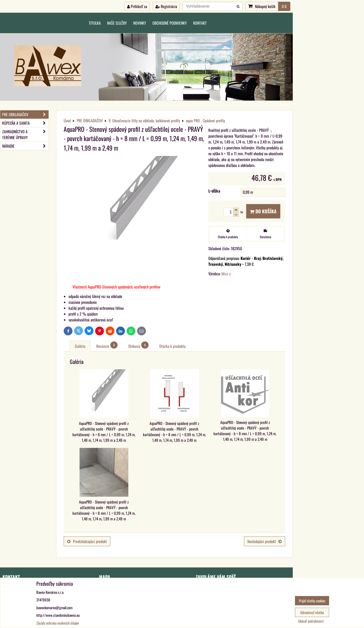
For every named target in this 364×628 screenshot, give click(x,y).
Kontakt (200, 23)
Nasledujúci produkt (265, 541)
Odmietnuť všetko (312, 612)
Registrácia (166, 6)
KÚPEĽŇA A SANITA (25, 123)
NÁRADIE (25, 146)
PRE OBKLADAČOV (25, 114)
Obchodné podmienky (170, 23)
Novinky (140, 23)
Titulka (95, 23)
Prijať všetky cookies (312, 601)
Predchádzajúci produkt (87, 541)
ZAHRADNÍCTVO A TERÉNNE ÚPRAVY (25, 134)
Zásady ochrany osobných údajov (58, 623)
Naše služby (117, 23)
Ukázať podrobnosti (311, 621)
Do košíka (263, 211)
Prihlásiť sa (137, 6)
